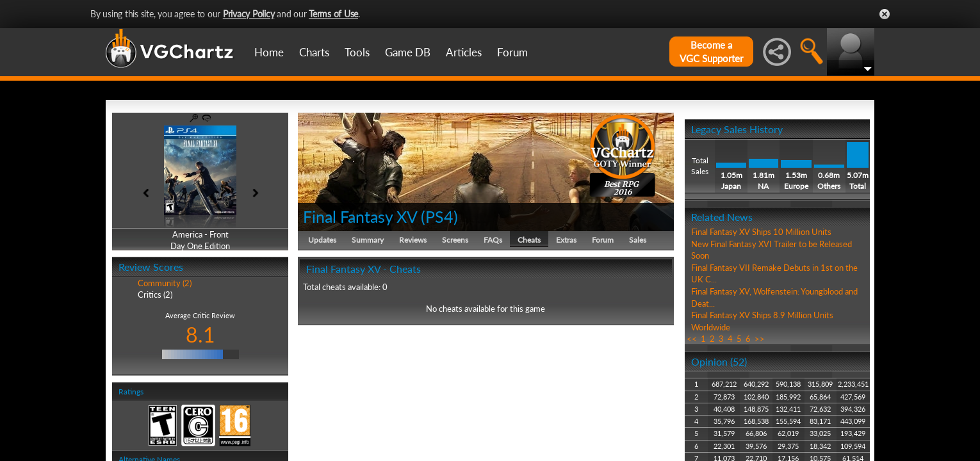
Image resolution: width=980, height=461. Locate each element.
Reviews (413, 240)
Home (269, 52)
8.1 (200, 335)
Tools (357, 52)
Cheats (529, 240)
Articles (464, 52)
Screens (455, 240)
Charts (314, 52)
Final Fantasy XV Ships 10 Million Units (761, 232)
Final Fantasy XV (360, 216)
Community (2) (165, 283)
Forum (512, 52)
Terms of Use (333, 14)
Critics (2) (155, 295)
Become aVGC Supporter (711, 52)
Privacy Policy (249, 14)
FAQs (493, 240)
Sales (638, 240)
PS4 (439, 216)
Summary (368, 240)
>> (760, 339)
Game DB (408, 52)
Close (885, 14)
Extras (566, 240)
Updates (322, 240)
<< (692, 339)
